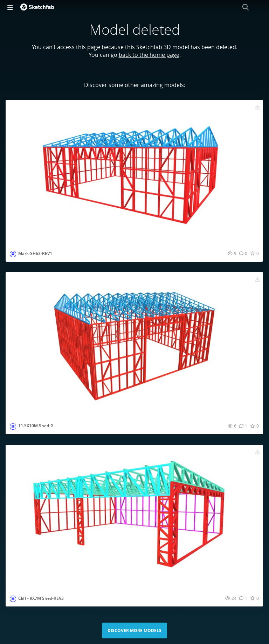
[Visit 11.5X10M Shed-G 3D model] (134, 345)
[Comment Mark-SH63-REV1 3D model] (243, 253)
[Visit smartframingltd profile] (13, 254)
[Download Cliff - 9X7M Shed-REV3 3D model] (257, 451)
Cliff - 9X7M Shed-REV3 (41, 598)
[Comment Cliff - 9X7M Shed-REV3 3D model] (243, 598)
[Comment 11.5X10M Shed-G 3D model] (243, 426)
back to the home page (149, 55)
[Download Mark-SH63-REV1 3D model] (257, 106)
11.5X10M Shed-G (36, 426)
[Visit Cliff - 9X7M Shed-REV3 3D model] (134, 517)
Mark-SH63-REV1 (35, 253)
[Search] (246, 7)
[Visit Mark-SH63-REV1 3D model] (134, 172)
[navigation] (10, 7)
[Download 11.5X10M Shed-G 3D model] (257, 279)
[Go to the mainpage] (37, 7)
